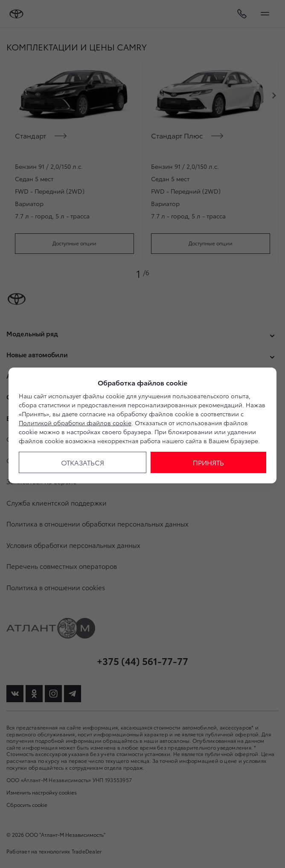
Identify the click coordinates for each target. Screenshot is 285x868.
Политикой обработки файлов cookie (75, 423)
